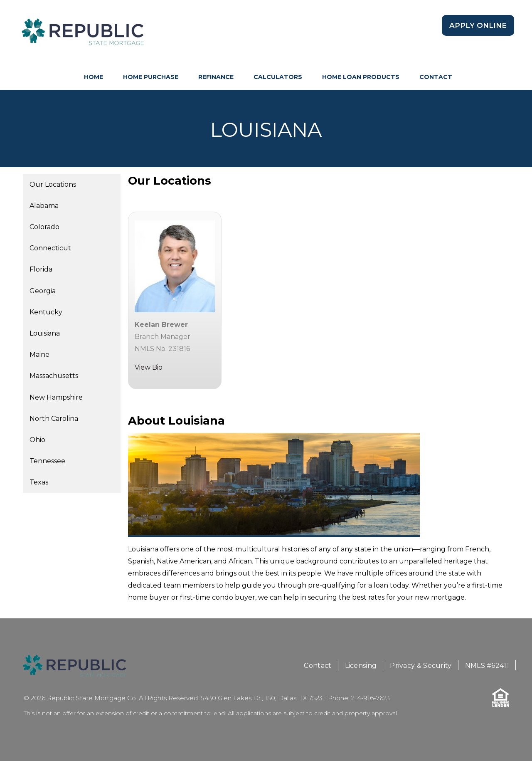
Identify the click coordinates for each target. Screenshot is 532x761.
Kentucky (46, 312)
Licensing (361, 666)
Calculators (278, 77)
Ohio (37, 440)
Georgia (43, 291)
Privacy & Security (421, 666)
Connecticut (50, 248)
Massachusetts (54, 376)
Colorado (44, 227)
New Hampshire (56, 397)
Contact (436, 77)
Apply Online (478, 25)
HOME (94, 77)
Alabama (44, 206)
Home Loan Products (361, 77)
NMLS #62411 (487, 666)
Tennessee (47, 461)
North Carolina (54, 419)
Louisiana (45, 333)
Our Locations (53, 184)
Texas (39, 482)
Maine (39, 355)
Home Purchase (151, 77)
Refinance (216, 77)
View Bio (149, 367)
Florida (41, 269)
